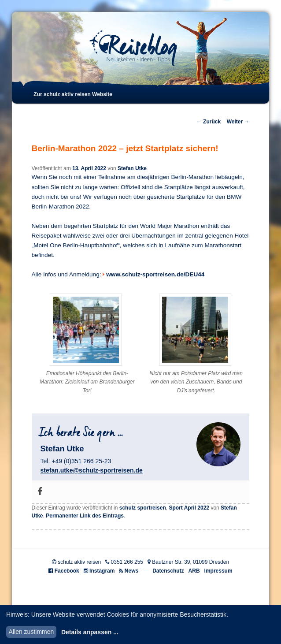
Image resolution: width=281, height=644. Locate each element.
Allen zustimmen (31, 632)
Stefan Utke (132, 168)
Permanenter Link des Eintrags (85, 516)
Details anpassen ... (90, 632)
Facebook (67, 571)
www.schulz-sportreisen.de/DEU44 (155, 274)
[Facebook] (40, 492)
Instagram (102, 571)
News (131, 571)
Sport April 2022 (189, 508)
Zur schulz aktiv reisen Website (73, 94)
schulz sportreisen (143, 508)
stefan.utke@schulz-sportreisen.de (92, 470)
